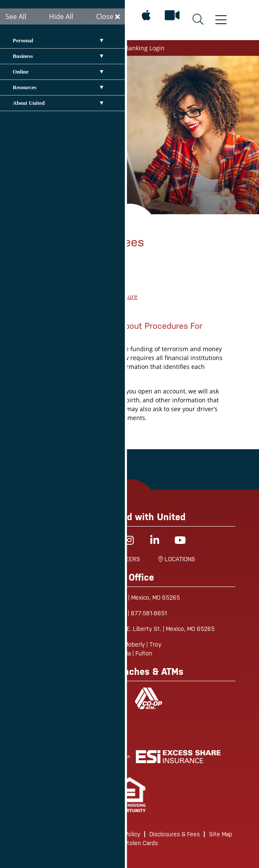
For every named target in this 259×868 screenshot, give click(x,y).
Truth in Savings (79, 305)
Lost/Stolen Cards (134, 843)
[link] (130, 795)
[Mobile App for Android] (122, 16)
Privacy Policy (122, 834)
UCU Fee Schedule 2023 (90, 288)
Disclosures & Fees (175, 834)
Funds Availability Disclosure (97, 296)
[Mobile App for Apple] (146, 16)
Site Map (221, 834)
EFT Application (78, 279)
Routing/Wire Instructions (61, 834)
